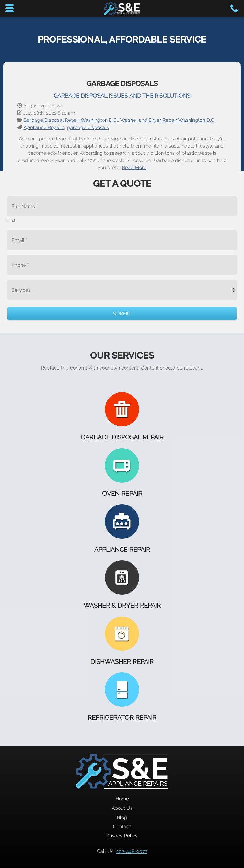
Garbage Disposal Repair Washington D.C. (71, 120)
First (11, 220)
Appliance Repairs (44, 127)
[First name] (122, 206)
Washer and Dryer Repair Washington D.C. (168, 120)
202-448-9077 (132, 851)
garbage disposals (88, 127)
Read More (134, 167)
